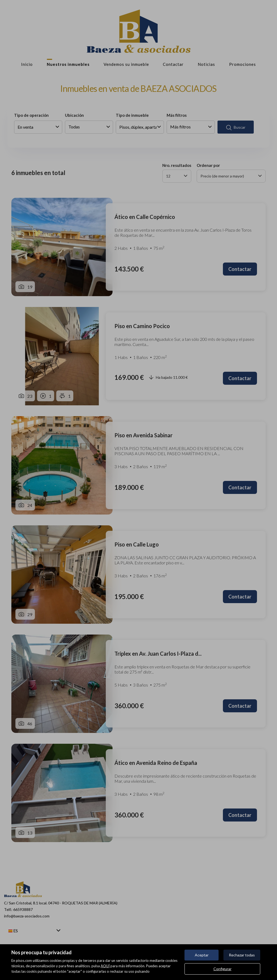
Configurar (222, 969)
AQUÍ (105, 966)
